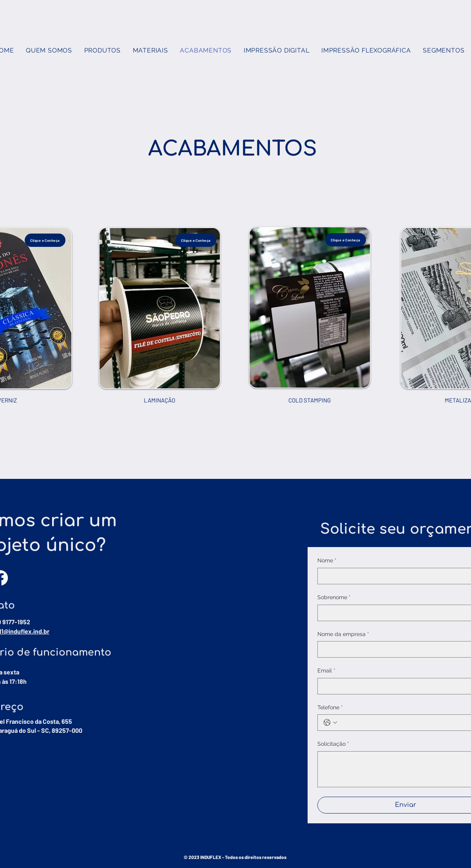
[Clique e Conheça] (45, 240)
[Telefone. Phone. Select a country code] (330, 723)
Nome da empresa (343, 634)
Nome (327, 561)
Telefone (330, 708)
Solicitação (333, 744)
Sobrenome (334, 598)
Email (326, 671)
